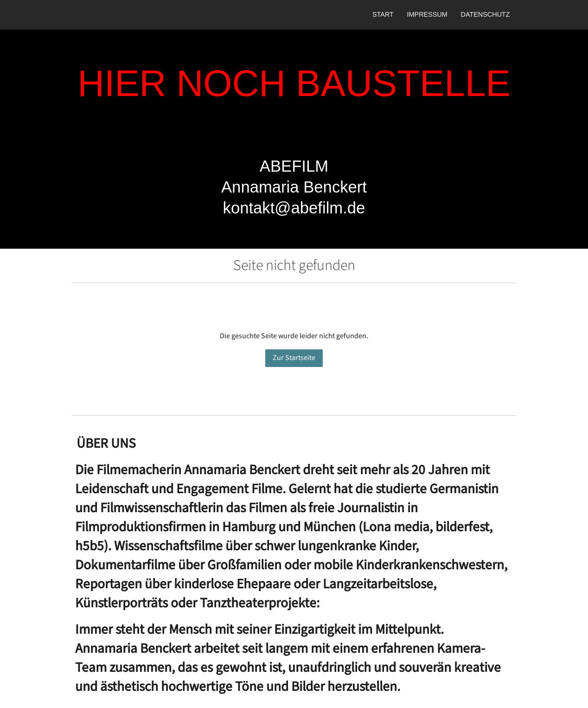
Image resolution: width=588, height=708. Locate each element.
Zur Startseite (294, 358)
